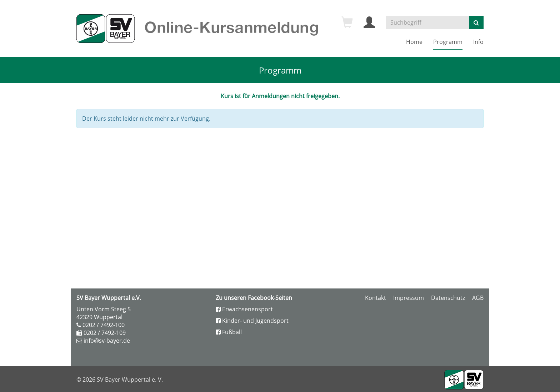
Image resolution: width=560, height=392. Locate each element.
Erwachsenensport (244, 309)
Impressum (409, 298)
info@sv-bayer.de (107, 341)
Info (478, 42)
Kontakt (376, 298)
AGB (478, 298)
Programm (448, 42)
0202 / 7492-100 (104, 325)
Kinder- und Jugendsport (252, 321)
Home (414, 42)
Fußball (229, 332)
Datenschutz (448, 298)
